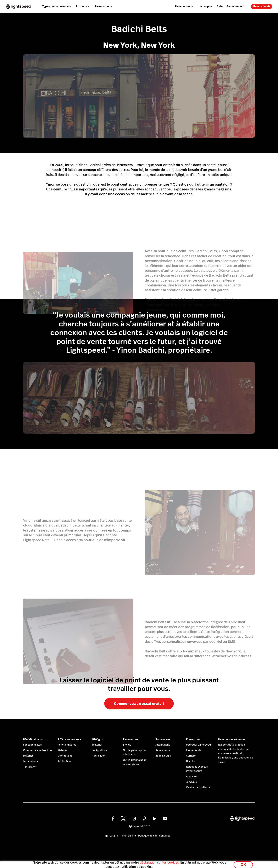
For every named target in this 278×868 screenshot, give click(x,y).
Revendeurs (163, 750)
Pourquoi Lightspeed (198, 745)
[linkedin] (155, 819)
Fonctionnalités (32, 745)
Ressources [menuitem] (183, 6)
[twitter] (123, 819)
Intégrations (31, 761)
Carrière (191, 756)
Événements (194, 750)
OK (243, 863)
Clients (190, 761)
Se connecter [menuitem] (235, 6)
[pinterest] (144, 819)
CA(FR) (114, 836)
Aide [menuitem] (220, 6)
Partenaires (163, 739)
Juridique (192, 782)
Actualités (192, 777)
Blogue (127, 745)
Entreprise (193, 739)
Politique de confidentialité (154, 836)
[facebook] (113, 819)
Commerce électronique (38, 750)
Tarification (30, 767)
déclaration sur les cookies (159, 861)
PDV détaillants (33, 739)
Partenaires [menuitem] (102, 6)
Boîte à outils (163, 756)
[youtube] (165, 819)
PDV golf (98, 739)
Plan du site (129, 836)
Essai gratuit (262, 6)
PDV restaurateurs (70, 739)
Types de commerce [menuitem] (55, 6)
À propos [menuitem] (206, 6)
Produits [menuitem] (81, 6)
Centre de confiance (198, 787)
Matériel (28, 756)
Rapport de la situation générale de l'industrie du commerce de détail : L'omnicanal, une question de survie (236, 753)
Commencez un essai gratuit (139, 704)
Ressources (131, 739)
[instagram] (134, 819)
